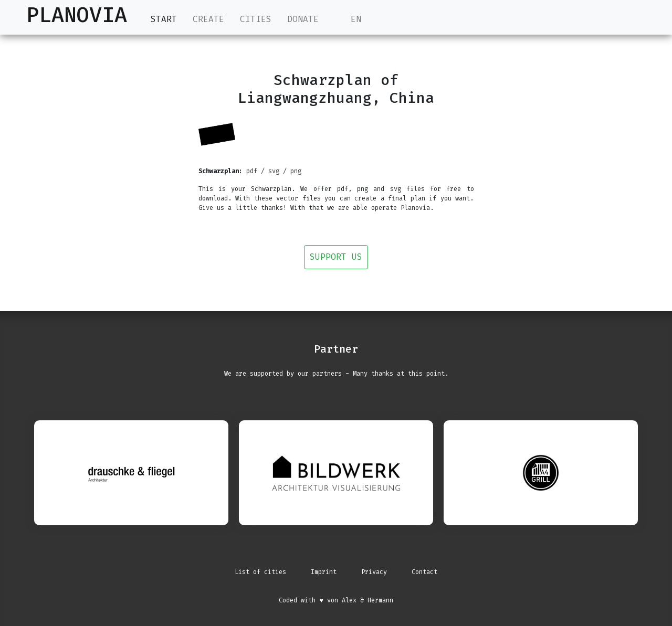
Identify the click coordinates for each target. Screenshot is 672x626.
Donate (303, 19)
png (296, 171)
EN (348, 19)
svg (274, 171)
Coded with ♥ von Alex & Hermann (336, 600)
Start (164, 19)
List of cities (260, 572)
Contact (424, 572)
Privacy (374, 572)
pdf (252, 171)
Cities (256, 19)
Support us (336, 257)
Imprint (324, 572)
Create (208, 19)
